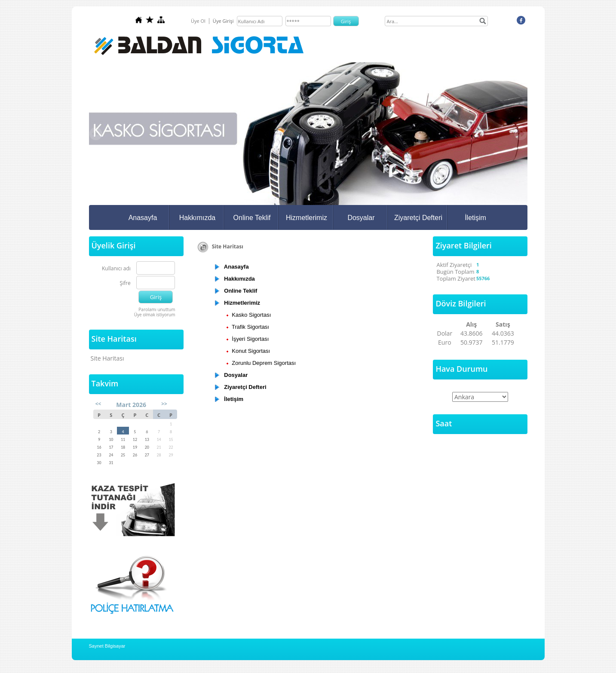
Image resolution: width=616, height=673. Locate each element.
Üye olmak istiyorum (155, 315)
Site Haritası (107, 358)
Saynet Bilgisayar (107, 646)
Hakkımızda (197, 218)
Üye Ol (198, 21)
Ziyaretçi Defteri (418, 218)
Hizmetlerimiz (306, 218)
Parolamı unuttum (157, 309)
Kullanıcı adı (116, 269)
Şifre (125, 283)
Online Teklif (252, 218)
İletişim (475, 218)
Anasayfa (143, 218)
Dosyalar (361, 218)
